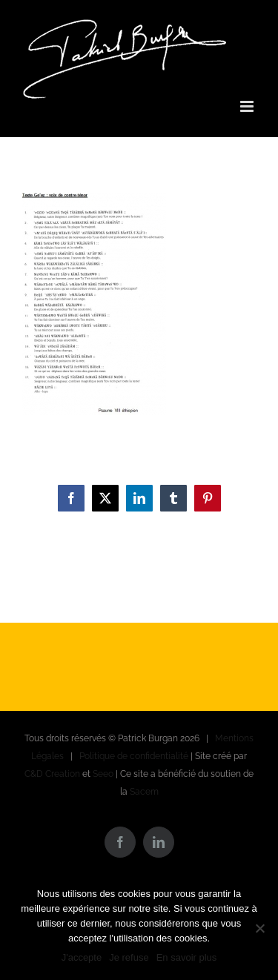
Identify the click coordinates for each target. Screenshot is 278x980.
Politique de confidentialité (134, 756)
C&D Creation (52, 774)
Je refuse (129, 957)
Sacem (144, 792)
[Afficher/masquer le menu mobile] (248, 106)
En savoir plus (187, 957)
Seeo (103, 774)
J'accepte (82, 957)
